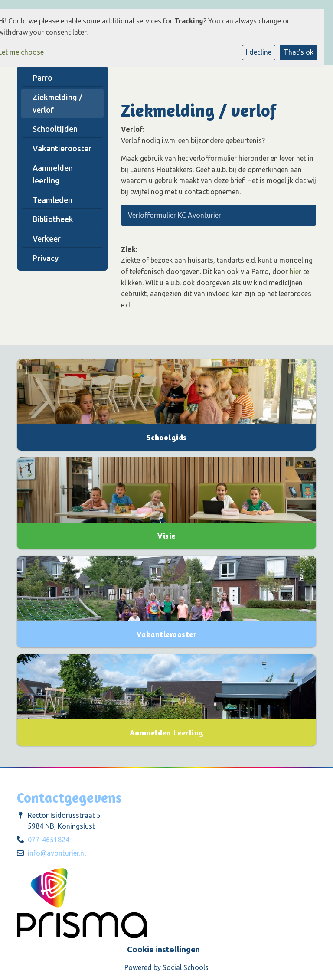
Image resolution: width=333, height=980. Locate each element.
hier (295, 271)
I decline (259, 52)
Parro (42, 78)
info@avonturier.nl (57, 853)
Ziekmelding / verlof (57, 103)
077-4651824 (49, 840)
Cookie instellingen (163, 949)
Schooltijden (55, 129)
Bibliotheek (53, 219)
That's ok (299, 52)
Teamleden (52, 200)
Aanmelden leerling (53, 174)
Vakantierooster (62, 148)
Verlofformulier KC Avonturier (174, 215)
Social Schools (186, 967)
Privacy (46, 258)
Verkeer (47, 238)
